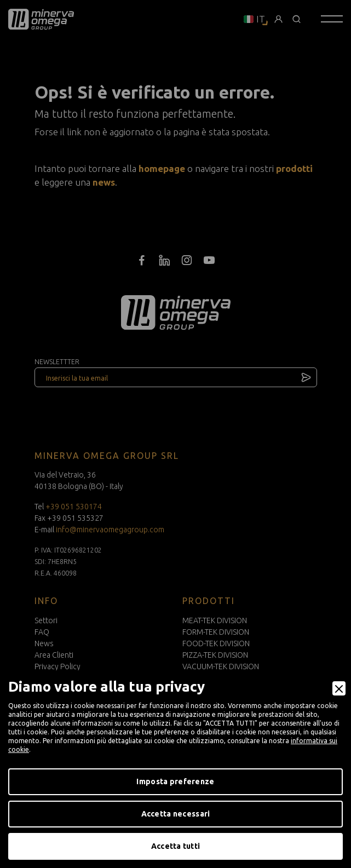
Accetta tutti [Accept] (176, 846)
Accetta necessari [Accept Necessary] (176, 814)
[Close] (339, 688)
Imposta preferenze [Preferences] (175, 781)
